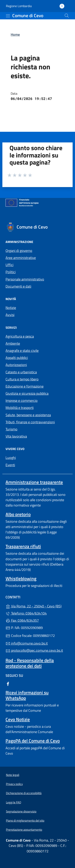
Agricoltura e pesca (20, 336)
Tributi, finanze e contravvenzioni (30, 422)
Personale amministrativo (25, 279)
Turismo (11, 429)
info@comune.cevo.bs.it (27, 643)
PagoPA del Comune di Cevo (33, 741)
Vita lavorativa (16, 436)
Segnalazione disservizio (21, 811)
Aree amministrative (21, 258)
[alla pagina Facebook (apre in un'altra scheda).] (8, 684)
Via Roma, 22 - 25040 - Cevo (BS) (37, 606)
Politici (11, 272)
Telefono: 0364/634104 (26, 613)
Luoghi (11, 458)
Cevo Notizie (18, 719)
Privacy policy (14, 784)
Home (15, 34)
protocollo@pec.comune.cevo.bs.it (34, 650)
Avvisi (10, 315)
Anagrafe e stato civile (22, 351)
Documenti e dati (18, 286)
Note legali (13, 775)
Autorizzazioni (16, 365)
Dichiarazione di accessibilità (24, 793)
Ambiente (13, 343)
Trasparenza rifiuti (23, 546)
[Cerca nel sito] (67, 16)
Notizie (11, 308)
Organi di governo (19, 251)
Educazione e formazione (25, 386)
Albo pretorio (18, 514)
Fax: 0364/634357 (22, 620)
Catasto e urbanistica (21, 372)
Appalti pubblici (17, 358)
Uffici (9, 265)
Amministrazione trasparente (34, 482)
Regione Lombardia (19, 6)
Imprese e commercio (22, 401)
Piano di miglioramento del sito (25, 820)
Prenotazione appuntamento (24, 830)
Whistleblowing (21, 579)
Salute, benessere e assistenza (28, 415)
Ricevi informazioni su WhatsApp (27, 695)
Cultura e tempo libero (22, 379)
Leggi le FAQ (14, 802)
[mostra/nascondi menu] (8, 16)
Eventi (10, 465)
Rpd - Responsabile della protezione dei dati (30, 663)
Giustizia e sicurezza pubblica (27, 393)
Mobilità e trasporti (20, 408)
